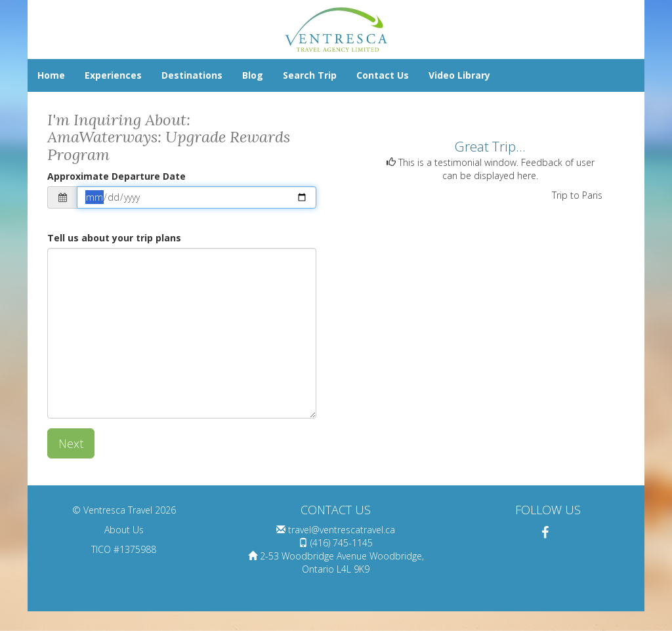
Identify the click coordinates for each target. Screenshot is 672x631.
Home (51, 75)
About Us (124, 530)
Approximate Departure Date (116, 176)
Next (71, 443)
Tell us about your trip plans (114, 238)
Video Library (459, 75)
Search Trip (310, 75)
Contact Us (383, 75)
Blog (253, 75)
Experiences (113, 75)
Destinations (192, 75)
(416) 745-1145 (342, 543)
